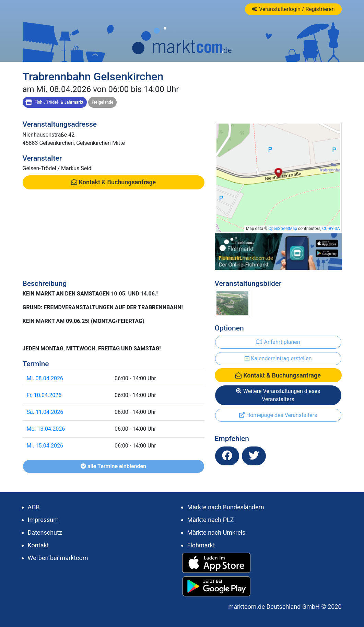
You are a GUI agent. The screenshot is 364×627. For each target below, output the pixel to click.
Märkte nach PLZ (211, 520)
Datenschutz (45, 532)
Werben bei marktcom (58, 558)
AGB (34, 507)
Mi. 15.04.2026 (45, 446)
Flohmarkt (201, 545)
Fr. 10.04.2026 (44, 395)
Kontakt (38, 545)
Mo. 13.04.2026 (46, 429)
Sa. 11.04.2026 (45, 412)
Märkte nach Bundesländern (226, 507)
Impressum (43, 520)
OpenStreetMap (283, 229)
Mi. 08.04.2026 (45, 378)
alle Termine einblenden (113, 466)
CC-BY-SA (331, 229)
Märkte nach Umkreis (216, 532)
